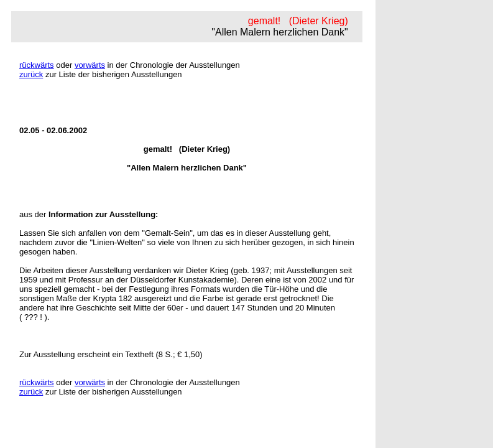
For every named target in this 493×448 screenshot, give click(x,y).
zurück (31, 74)
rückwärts (37, 65)
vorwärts (90, 65)
